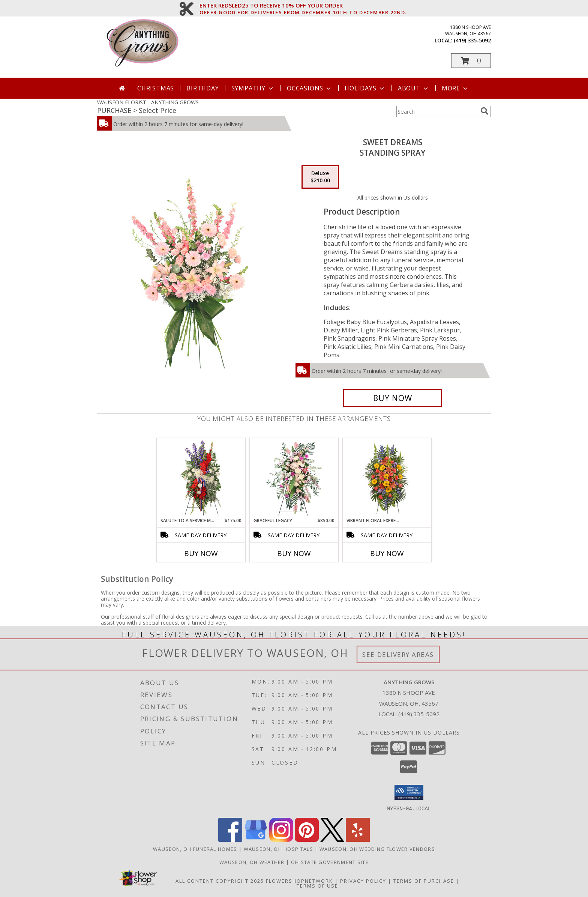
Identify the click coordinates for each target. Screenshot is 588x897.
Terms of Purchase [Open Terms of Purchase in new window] (424, 880)
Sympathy (253, 88)
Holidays (365, 88)
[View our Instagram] (281, 839)
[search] (484, 111)
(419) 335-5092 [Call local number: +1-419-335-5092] (472, 40)
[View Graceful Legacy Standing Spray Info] (294, 478)
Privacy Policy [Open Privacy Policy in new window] (363, 880)
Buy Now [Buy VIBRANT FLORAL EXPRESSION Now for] (387, 553)
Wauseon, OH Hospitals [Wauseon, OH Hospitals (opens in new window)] (278, 849)
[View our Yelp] (358, 839)
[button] (471, 61)
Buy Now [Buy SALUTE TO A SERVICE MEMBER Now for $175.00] (201, 553)
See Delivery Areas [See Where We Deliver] (398, 654)
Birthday (202, 88)
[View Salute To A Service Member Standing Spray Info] (201, 478)
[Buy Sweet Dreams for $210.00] (392, 398)
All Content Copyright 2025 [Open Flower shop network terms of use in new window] (220, 880)
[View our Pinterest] (307, 839)
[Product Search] (437, 111)
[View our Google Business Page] (256, 839)
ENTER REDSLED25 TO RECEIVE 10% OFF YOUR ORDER (303, 6)
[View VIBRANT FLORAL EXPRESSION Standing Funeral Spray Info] (387, 478)
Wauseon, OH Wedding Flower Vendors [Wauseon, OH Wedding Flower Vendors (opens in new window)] (377, 849)
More (455, 88)
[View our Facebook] (230, 839)
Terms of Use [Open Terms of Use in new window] (317, 885)
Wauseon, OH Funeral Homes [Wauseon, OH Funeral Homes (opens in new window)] (195, 849)
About (414, 88)
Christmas (156, 88)
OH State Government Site (330, 862)
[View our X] (332, 839)
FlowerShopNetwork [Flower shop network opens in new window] (299, 880)
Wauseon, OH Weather (252, 862)
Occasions (310, 88)
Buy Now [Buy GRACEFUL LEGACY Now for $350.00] (294, 553)
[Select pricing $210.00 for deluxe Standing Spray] (320, 177)
